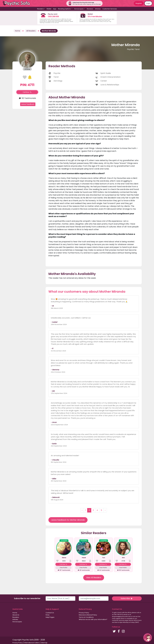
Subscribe (127, 598)
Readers (16, 617)
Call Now (27, 92)
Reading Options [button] (65, 9)
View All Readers (94, 578)
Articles (98, 9)
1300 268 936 (53, 17)
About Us (16, 615)
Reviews (90, 9)
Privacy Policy (84, 613)
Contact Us (50, 613)
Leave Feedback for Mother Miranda (68, 520)
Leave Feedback (28, 104)
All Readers (31, 31)
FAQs (48, 615)
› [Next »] (105, 510)
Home (18, 31)
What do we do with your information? (93, 619)
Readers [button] (40, 9)
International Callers (32, 643)
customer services (118, 620)
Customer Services (110, 9)
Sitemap (44, 643)
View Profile (63, 568)
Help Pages (50, 617)
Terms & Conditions (86, 617)
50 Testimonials (27, 98)
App (55, 9)
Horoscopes (17, 622)
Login (148, 3)
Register (139, 3)
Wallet (49, 9)
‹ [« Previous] (82, 510)
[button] (148, 638)
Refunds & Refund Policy (88, 615)
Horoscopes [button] (79, 9)
